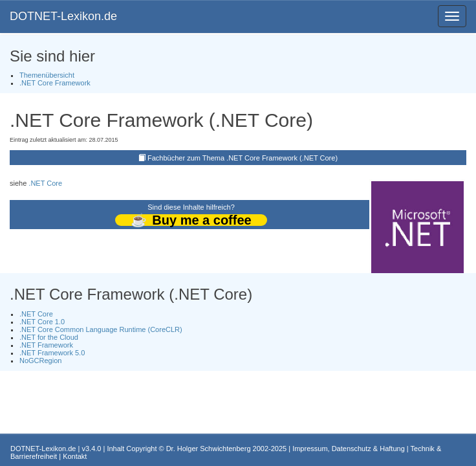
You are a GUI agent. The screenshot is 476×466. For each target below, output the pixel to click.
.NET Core (45, 183)
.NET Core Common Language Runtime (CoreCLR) (101, 329)
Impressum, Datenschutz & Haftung (349, 449)
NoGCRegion (40, 361)
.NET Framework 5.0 (52, 353)
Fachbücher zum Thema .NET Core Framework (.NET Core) (243, 158)
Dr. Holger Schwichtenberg (209, 449)
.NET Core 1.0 (42, 322)
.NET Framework (46, 345)
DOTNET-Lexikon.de (63, 16)
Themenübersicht (47, 75)
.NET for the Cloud (49, 337)
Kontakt (75, 456)
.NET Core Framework (55, 83)
